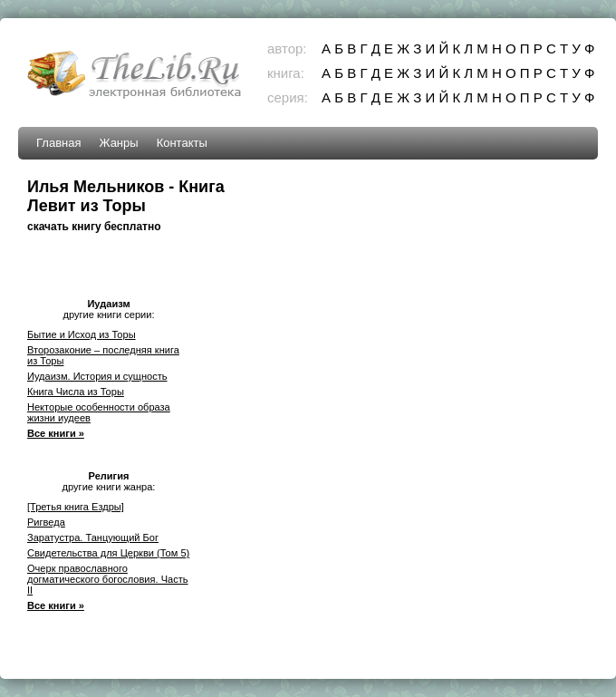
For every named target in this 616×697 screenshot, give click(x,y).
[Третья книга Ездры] (76, 507)
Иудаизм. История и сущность (97, 376)
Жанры (118, 143)
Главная (58, 143)
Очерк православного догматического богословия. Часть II (108, 579)
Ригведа (46, 522)
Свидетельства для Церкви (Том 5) (108, 553)
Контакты (182, 143)
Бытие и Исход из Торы (82, 334)
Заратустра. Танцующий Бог (93, 537)
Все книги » (56, 433)
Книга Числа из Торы (76, 392)
